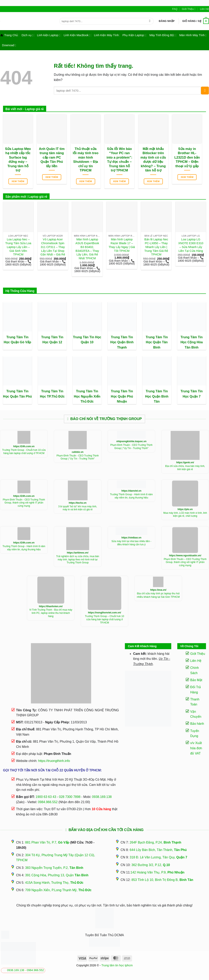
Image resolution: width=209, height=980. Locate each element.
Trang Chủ (9, 35)
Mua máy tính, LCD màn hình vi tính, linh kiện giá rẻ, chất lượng (185, 515)
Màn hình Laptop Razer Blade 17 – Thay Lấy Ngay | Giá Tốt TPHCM (122, 245)
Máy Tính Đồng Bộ (163, 35)
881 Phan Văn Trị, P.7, (47, 842)
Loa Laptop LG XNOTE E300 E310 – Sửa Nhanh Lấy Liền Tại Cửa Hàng (191, 245)
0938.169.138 (16, 970)
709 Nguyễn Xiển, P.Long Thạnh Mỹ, (58, 890)
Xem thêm (18, 181)
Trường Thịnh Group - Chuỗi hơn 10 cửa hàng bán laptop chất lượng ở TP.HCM (24, 452)
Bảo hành (197, 724)
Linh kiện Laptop (48, 35)
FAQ (175, 9)
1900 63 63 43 (46, 797)
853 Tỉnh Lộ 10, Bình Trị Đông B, (162, 880)
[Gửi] (150, 21)
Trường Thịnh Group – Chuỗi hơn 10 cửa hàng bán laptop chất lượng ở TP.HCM (104, 619)
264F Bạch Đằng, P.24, (155, 842)
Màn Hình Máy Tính (193, 35)
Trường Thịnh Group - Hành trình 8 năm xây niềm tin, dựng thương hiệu (131, 496)
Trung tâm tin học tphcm (117, 965)
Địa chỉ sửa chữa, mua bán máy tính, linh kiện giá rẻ (185, 468)
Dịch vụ (27, 35)
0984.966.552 (35, 970)
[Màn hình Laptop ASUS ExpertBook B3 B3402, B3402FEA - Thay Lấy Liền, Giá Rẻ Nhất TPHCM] (87, 217)
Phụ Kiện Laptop (134, 35)
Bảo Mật (196, 680)
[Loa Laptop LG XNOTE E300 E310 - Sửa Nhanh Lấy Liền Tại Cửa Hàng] (191, 217)
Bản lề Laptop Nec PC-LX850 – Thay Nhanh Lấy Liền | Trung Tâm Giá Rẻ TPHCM (156, 247)
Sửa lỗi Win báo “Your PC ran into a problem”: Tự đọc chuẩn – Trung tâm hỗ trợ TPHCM (119, 160)
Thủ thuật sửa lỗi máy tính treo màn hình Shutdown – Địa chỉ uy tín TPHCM (86, 160)
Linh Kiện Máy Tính (106, 35)
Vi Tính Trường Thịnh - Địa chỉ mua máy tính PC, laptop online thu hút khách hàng (51, 613)
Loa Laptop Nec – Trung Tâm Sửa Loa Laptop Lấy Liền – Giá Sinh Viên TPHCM (18, 247)
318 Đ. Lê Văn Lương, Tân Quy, (158, 857)
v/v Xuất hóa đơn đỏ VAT (196, 748)
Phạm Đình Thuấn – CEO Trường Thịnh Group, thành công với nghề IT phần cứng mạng (185, 562)
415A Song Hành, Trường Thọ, (54, 883)
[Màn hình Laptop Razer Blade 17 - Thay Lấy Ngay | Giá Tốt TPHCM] (122, 217)
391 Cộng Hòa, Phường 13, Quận (57, 875)
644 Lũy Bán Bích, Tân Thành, (158, 850)
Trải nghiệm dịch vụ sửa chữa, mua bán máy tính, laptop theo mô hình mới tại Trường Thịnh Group (78, 559)
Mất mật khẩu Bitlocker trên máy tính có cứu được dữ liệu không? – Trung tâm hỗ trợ (153, 160)
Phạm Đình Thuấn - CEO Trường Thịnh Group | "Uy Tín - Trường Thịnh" (77, 457)
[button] (167, 21)
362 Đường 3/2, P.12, (151, 865)
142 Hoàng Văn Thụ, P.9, (157, 872)
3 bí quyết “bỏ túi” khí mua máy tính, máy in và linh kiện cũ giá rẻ (78, 508)
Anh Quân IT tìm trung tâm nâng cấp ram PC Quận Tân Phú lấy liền (52, 157)
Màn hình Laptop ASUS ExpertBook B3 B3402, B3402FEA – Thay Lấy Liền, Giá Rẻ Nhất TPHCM (87, 249)
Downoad (9, 45)
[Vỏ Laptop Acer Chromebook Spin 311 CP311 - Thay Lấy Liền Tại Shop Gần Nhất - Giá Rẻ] (53, 217)
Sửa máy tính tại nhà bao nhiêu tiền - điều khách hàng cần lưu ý (131, 543)
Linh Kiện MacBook (77, 35)
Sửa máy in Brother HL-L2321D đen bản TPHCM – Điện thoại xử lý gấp (187, 157)
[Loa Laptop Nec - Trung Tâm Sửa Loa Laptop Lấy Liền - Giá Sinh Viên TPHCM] (18, 217)
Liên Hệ (204, 9)
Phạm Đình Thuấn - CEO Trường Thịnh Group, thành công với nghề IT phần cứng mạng (24, 503)
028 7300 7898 (70, 797)
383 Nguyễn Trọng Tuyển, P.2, (54, 868)
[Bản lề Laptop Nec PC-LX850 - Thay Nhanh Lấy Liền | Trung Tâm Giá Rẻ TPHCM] (156, 217)
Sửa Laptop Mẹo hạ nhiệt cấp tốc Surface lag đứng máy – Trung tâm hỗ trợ (18, 160)
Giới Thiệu (189, 9)
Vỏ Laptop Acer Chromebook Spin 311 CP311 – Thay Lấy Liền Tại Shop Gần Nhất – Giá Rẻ (53, 247)
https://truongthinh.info (54, 761)
